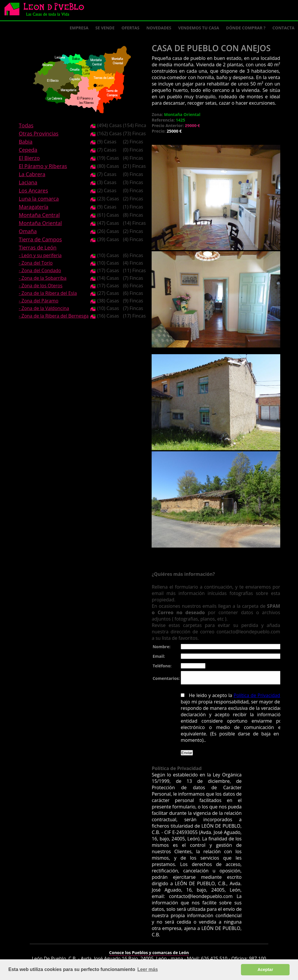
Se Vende (105, 28)
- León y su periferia (40, 255)
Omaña (28, 231)
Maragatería (33, 207)
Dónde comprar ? (246, 28)
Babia (25, 142)
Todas (26, 125)
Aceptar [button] (265, 970)
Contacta (283, 28)
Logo (47, 10)
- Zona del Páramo (38, 301)
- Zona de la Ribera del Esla (48, 293)
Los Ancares (33, 190)
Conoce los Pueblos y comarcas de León (149, 949)
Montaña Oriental (40, 223)
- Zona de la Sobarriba (42, 278)
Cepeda (28, 150)
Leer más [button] (148, 969)
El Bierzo (29, 158)
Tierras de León (38, 247)
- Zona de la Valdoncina (44, 308)
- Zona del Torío (36, 263)
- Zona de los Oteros (40, 286)
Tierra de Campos (40, 239)
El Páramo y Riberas (43, 166)
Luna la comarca (39, 199)
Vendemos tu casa (199, 28)
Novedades (159, 28)
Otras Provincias (38, 133)
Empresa (79, 28)
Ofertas (131, 28)
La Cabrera (32, 174)
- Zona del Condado (40, 270)
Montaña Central (39, 215)
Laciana (28, 182)
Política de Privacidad (255, 698)
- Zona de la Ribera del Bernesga (54, 316)
